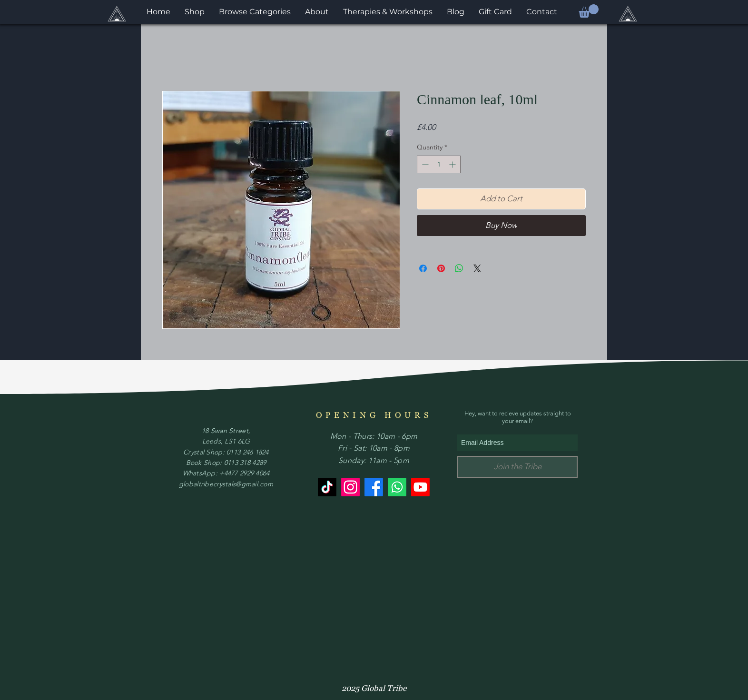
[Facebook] (374, 487)
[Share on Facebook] (423, 268)
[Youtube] (420, 487)
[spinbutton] (439, 164)
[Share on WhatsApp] (459, 268)
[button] (589, 11)
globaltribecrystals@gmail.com (226, 484)
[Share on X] (477, 268)
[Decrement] (424, 164)
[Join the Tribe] (517, 467)
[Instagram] (350, 487)
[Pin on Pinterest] (441, 268)
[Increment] (453, 164)
